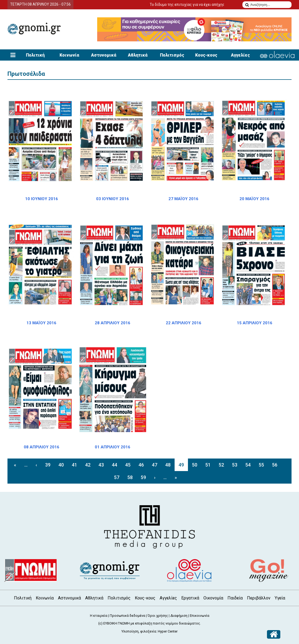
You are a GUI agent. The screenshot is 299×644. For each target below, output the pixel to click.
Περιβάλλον (259, 598)
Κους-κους (206, 55)
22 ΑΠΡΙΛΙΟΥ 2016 (184, 323)
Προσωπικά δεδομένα (127, 616)
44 (115, 465)
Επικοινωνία (200, 616)
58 (130, 477)
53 (235, 465)
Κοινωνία (69, 55)
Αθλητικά (138, 55)
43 (101, 465)
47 (155, 465)
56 (275, 465)
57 (117, 477)
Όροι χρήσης (158, 616)
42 (88, 465)
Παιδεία (235, 598)
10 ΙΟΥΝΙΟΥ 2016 (42, 199)
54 (248, 465)
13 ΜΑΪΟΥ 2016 (41, 323)
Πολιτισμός (172, 55)
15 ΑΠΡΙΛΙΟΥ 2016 (255, 323)
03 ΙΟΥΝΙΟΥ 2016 (113, 199)
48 (168, 465)
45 (128, 465)
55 (261, 465)
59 (143, 477)
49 (181, 465)
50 (195, 465)
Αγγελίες (240, 55)
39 (48, 465)
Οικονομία (213, 598)
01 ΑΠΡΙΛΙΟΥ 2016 (113, 447)
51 (208, 465)
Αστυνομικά (104, 55)
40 (61, 465)
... (26, 465)
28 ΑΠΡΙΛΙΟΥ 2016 (113, 323)
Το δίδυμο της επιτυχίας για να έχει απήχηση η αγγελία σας (213, 5)
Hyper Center (168, 631)
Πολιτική (35, 55)
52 (221, 465)
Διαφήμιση (179, 616)
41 (74, 465)
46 (141, 465)
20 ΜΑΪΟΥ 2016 (254, 199)
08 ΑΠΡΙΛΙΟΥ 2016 (42, 447)
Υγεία (280, 598)
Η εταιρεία (99, 616)
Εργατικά (190, 598)
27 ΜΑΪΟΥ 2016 (183, 199)
